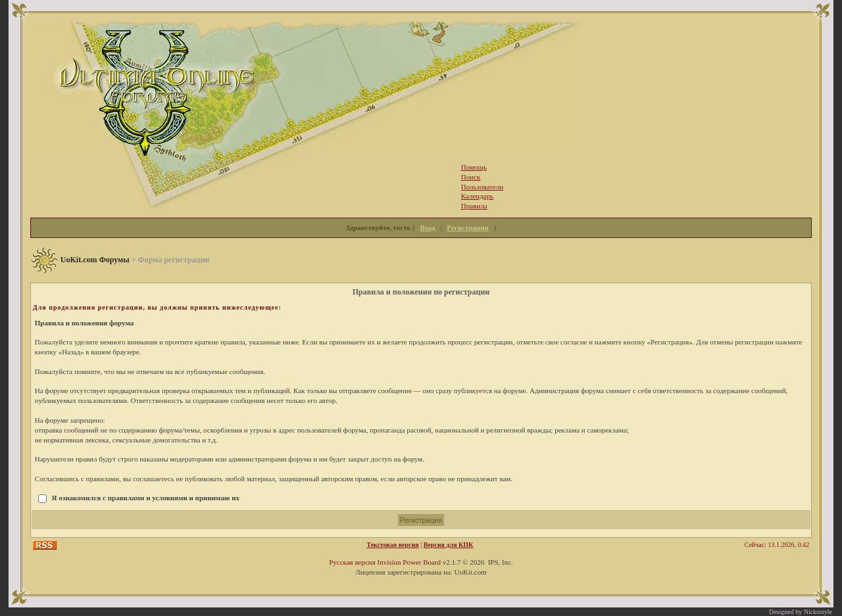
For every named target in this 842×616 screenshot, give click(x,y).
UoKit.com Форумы (95, 260)
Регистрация (467, 227)
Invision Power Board (409, 562)
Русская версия (352, 562)
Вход (428, 227)
